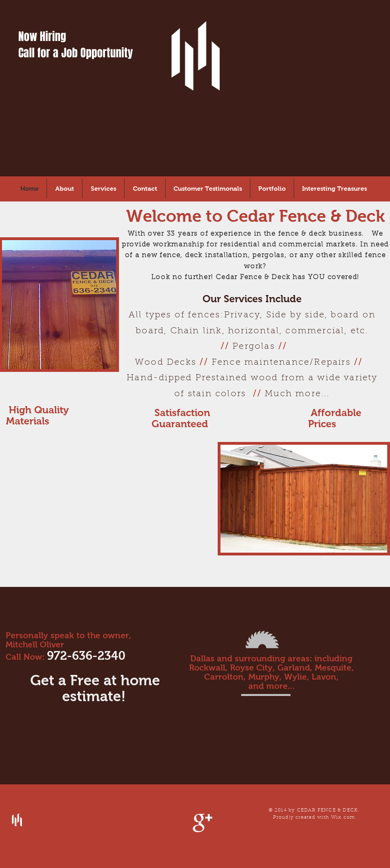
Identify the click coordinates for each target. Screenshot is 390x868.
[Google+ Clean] (203, 823)
